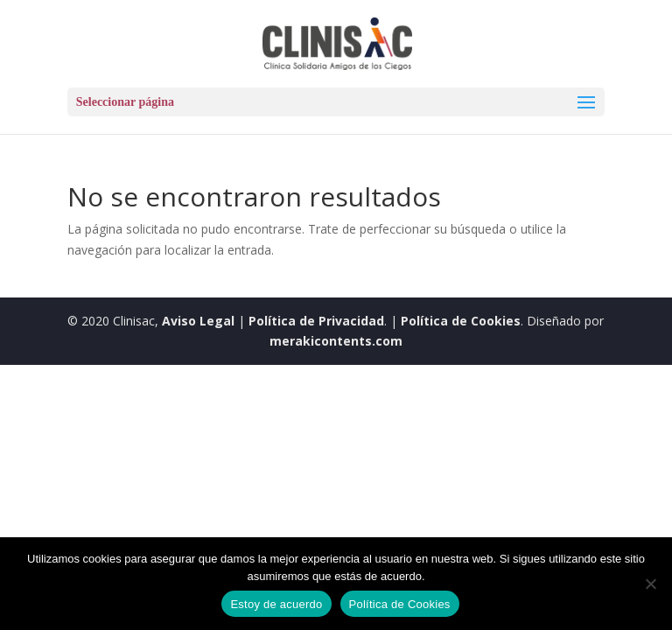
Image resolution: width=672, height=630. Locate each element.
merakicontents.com (336, 341)
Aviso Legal (198, 321)
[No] (650, 584)
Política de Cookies (461, 321)
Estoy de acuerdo (276, 604)
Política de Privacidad (316, 321)
